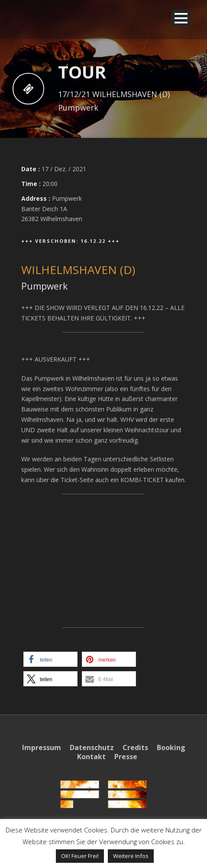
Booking (171, 747)
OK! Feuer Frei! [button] (80, 856)
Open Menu (181, 18)
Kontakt (91, 757)
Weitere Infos (131, 856)
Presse (126, 757)
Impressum (42, 747)
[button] (50, 659)
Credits (135, 747)
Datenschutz (92, 747)
